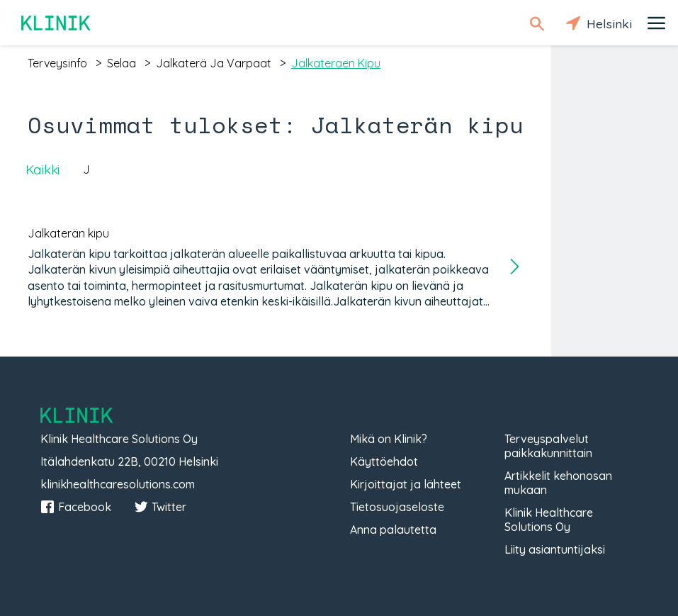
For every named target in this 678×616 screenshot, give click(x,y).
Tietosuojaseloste (397, 507)
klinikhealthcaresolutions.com (118, 484)
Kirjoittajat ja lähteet (406, 484)
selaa (122, 63)
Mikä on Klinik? (389, 439)
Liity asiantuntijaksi (555, 549)
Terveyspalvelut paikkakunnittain (548, 446)
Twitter (160, 507)
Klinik (57, 23)
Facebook (76, 507)
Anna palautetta (393, 530)
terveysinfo (57, 63)
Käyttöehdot (384, 461)
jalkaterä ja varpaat (214, 63)
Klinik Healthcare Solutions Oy (549, 520)
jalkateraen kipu (336, 63)
